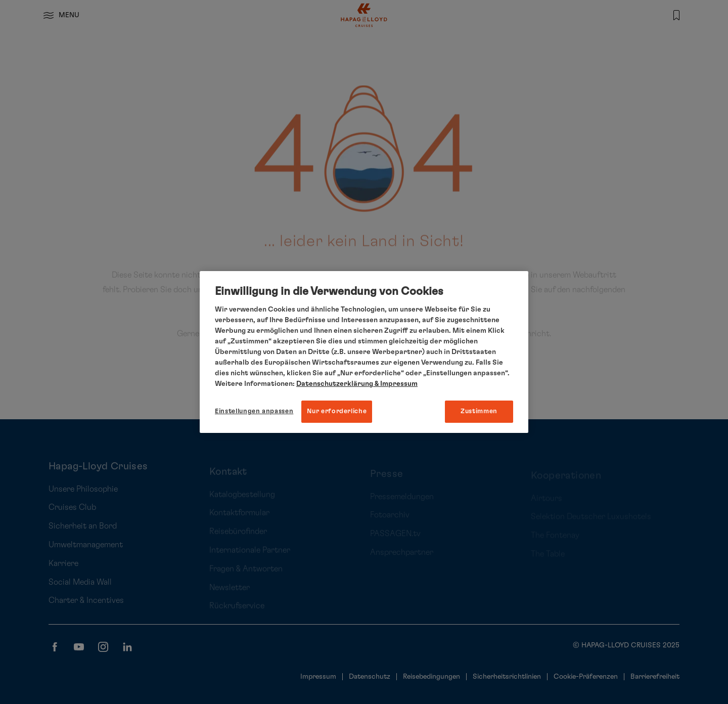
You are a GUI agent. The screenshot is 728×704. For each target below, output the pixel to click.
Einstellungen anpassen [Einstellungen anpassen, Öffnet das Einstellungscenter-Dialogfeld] (254, 411)
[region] (364, 352)
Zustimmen (479, 411)
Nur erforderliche (337, 411)
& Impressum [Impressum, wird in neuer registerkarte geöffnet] (395, 384)
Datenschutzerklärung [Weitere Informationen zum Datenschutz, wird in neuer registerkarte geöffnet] (335, 384)
